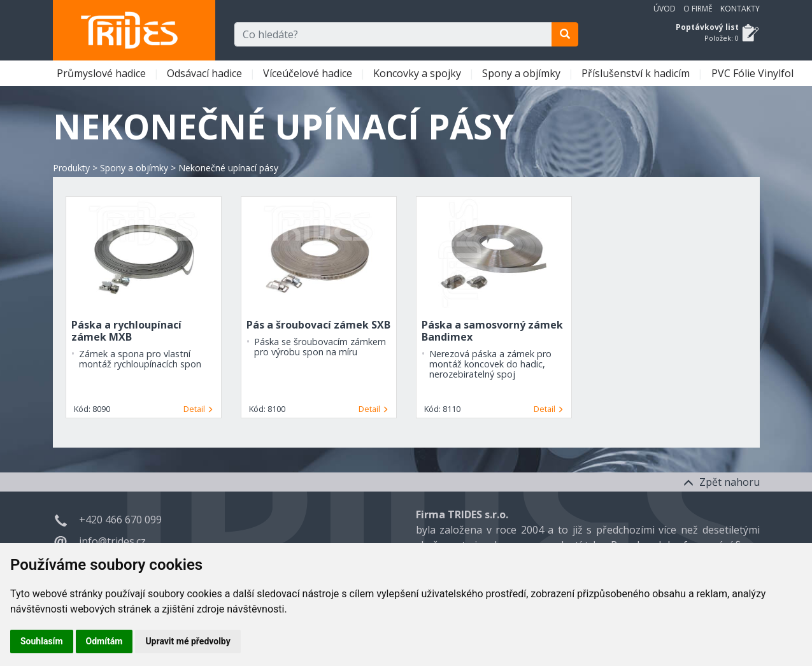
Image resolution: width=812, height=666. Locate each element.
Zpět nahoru (722, 482)
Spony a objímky (523, 73)
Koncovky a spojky (418, 73)
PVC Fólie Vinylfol (754, 73)
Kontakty (740, 9)
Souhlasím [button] (42, 641)
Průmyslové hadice (103, 73)
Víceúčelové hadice (309, 73)
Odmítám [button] (104, 641)
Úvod (665, 9)
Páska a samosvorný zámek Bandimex (492, 331)
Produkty (71, 168)
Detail (198, 409)
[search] (565, 34)
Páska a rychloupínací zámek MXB (126, 331)
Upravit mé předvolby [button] (188, 641)
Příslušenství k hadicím (637, 73)
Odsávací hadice (206, 73)
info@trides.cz (112, 541)
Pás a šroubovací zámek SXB (318, 325)
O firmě (698, 9)
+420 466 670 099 (120, 520)
